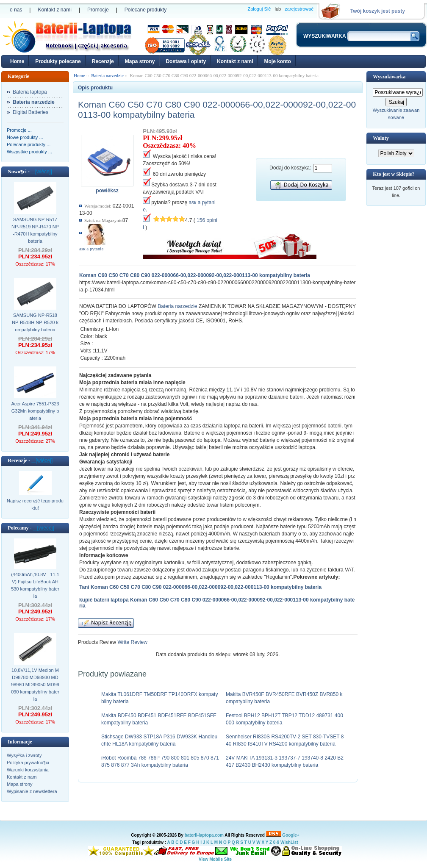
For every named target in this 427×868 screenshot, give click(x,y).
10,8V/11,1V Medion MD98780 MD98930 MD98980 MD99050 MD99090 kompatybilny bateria (35, 685)
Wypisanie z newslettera (32, 791)
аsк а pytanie (91, 249)
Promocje (98, 10)
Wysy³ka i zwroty (24, 755)
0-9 (276, 842)
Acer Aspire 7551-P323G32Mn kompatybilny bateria (35, 411)
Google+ (291, 835)
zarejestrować (299, 9)
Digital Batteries (30, 112)
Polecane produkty (146, 10)
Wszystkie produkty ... (29, 152)
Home (17, 61)
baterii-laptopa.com (204, 835)
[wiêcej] (42, 172)
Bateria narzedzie (177, 306)
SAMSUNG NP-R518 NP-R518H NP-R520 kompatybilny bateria (35, 322)
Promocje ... (19, 130)
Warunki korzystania (28, 770)
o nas (16, 10)
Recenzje (103, 61)
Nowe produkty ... (25, 137)
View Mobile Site (215, 859)
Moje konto (277, 61)
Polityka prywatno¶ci (28, 763)
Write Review (132, 642)
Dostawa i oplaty (186, 61)
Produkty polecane (58, 61)
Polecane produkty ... (29, 144)
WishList (289, 842)
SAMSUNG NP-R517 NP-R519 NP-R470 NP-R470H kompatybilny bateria (35, 230)
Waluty (381, 138)
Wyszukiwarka (389, 77)
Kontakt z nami (54, 10)
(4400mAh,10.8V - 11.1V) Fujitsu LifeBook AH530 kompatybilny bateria (35, 585)
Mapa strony (140, 61)
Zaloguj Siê (259, 9)
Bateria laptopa (30, 92)
